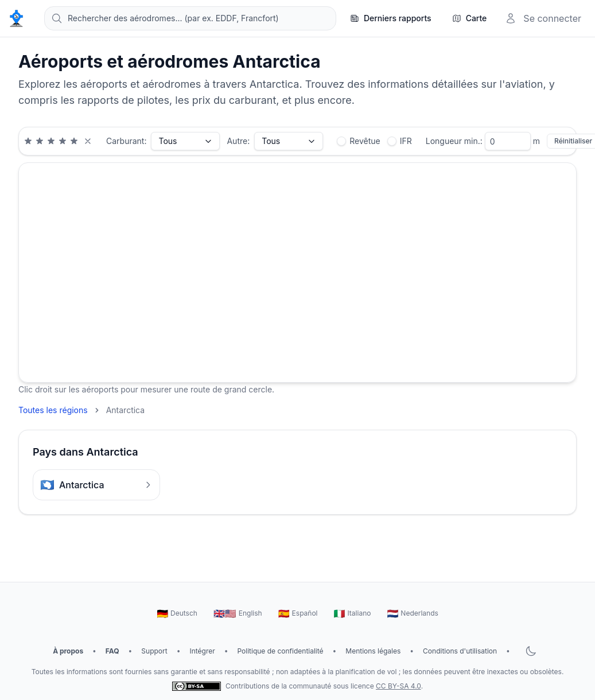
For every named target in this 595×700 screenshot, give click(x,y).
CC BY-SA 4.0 (398, 686)
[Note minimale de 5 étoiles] (74, 141)
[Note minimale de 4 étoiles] (63, 141)
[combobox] (190, 18)
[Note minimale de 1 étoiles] (28, 141)
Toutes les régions (53, 410)
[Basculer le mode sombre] (531, 651)
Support (154, 651)
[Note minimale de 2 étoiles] (40, 141)
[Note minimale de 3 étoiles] (51, 141)
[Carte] (470, 18)
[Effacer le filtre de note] (88, 141)
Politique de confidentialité (280, 651)
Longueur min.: (454, 141)
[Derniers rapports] (391, 18)
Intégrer (202, 651)
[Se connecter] (543, 18)
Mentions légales (373, 651)
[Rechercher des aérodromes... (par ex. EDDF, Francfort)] (190, 18)
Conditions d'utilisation (460, 651)
